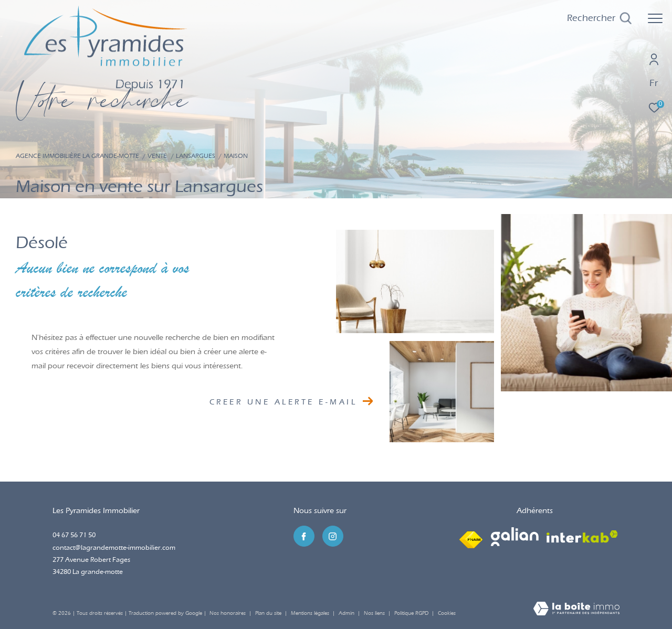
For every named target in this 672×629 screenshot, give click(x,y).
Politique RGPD (411, 613)
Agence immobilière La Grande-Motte (77, 156)
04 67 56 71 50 (74, 535)
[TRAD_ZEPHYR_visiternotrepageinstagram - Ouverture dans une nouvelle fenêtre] (333, 536)
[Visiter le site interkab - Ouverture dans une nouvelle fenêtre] (582, 537)
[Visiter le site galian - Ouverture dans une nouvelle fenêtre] (515, 537)
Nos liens (375, 613)
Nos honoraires (228, 613)
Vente (157, 156)
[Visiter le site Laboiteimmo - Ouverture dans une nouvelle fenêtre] (576, 610)
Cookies (447, 614)
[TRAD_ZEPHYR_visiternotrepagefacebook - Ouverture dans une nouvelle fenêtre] (304, 536)
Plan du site (269, 613)
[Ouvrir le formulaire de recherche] (599, 18)
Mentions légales (311, 613)
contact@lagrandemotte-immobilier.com (114, 547)
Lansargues (196, 156)
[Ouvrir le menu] (655, 18)
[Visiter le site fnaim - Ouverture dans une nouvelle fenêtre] (471, 537)
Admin (347, 613)
